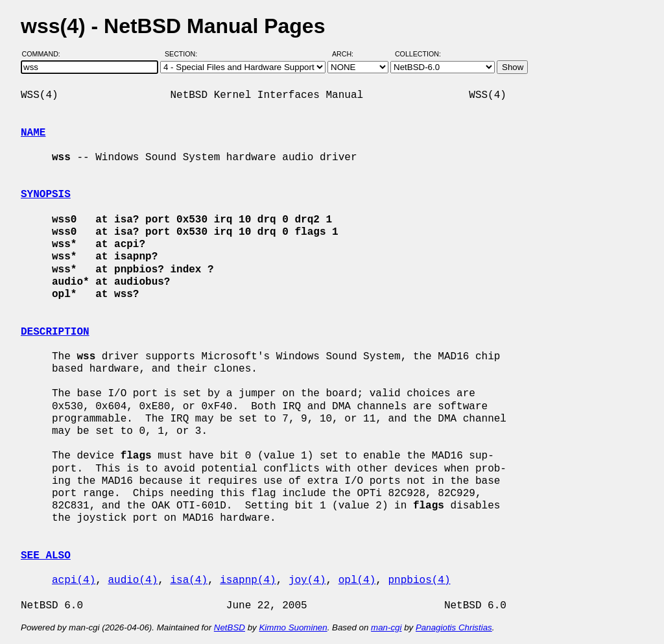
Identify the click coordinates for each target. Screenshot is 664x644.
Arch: (349, 54)
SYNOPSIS (46, 195)
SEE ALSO (46, 556)
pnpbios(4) (419, 580)
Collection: (418, 54)
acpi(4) (74, 580)
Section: (184, 54)
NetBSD (230, 627)
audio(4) (133, 580)
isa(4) (189, 580)
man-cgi (386, 627)
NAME (33, 133)
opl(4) (357, 580)
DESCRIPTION (55, 332)
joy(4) (307, 580)
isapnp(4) (248, 580)
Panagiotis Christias (454, 627)
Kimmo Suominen (293, 627)
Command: (45, 54)
